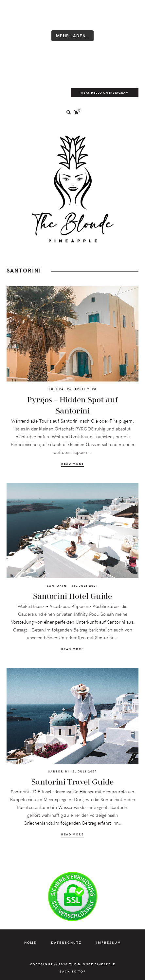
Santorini (57, 585)
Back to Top (73, 971)
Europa (56, 389)
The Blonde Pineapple (92, 964)
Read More (72, 464)
